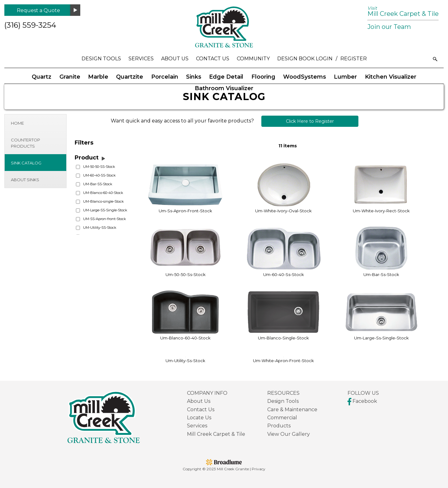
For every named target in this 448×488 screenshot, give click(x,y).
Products (279, 426)
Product (87, 158)
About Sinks (25, 180)
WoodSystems (305, 77)
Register (354, 59)
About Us (175, 59)
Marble (98, 77)
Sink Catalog (26, 163)
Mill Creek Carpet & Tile (403, 11)
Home (17, 123)
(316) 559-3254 (30, 25)
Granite (70, 77)
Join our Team (389, 27)
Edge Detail (226, 77)
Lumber (345, 77)
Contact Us (213, 59)
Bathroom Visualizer (224, 88)
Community (253, 59)
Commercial (282, 418)
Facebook (362, 401)
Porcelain (165, 77)
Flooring (263, 77)
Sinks (194, 77)
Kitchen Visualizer (391, 77)
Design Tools (101, 59)
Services (141, 59)
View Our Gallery (289, 434)
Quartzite (130, 77)
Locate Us (199, 418)
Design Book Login (305, 59)
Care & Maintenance (292, 410)
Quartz (42, 77)
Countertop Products (26, 143)
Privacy (259, 469)
